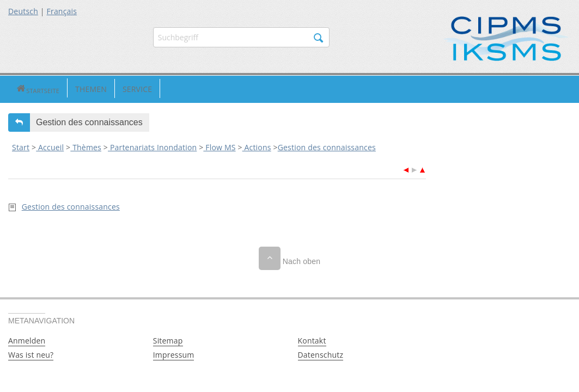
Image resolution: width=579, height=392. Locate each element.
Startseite (22, 88)
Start (21, 146)
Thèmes (86, 146)
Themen (59, 88)
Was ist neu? (31, 354)
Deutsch (23, 11)
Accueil (50, 146)
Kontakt (312, 340)
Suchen (319, 38)
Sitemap (168, 340)
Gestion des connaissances (327, 146)
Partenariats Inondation (152, 146)
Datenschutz (321, 354)
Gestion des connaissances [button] (89, 121)
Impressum (174, 354)
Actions (257, 146)
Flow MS (219, 146)
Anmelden (27, 340)
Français (62, 11)
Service (105, 88)
